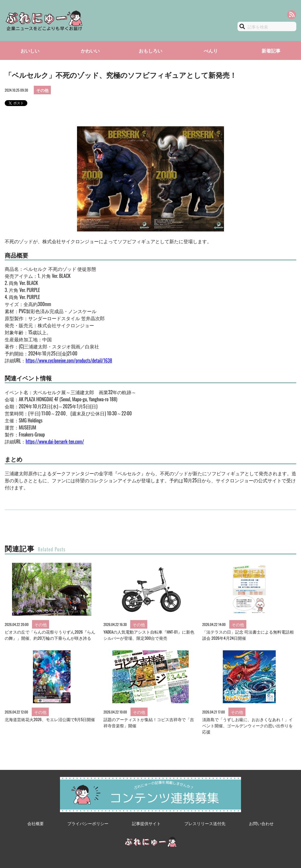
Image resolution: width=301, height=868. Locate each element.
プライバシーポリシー (88, 823)
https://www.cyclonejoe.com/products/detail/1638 (69, 360)
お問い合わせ (261, 823)
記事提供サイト (146, 823)
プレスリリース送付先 (205, 823)
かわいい (90, 51)
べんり (211, 51)
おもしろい (150, 51)
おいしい (30, 51)
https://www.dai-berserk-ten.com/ (55, 441)
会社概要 (36, 823)
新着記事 (271, 51)
